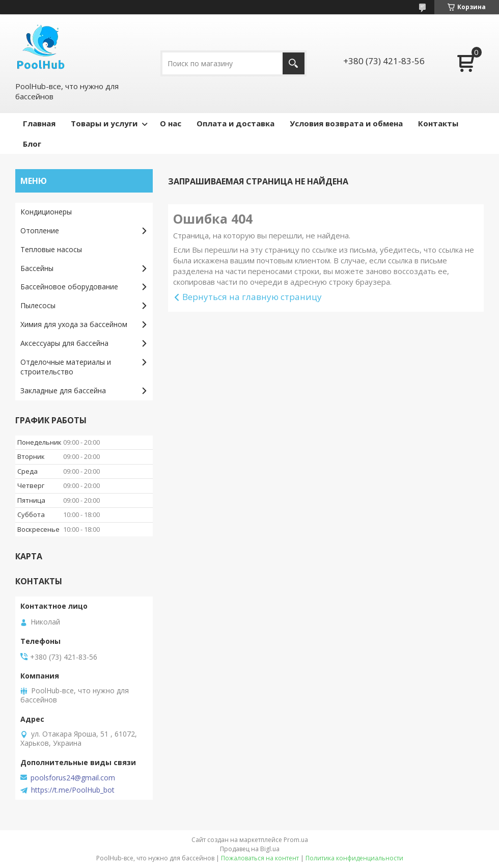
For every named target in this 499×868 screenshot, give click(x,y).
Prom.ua (296, 840)
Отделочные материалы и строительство (66, 367)
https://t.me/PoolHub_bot (73, 790)
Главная (39, 123)
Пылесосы (38, 305)
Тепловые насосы (51, 249)
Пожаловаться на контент (260, 858)
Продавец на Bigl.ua (250, 849)
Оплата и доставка (235, 123)
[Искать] (294, 63)
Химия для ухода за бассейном (74, 324)
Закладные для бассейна (63, 390)
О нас (171, 123)
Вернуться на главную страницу (252, 297)
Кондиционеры (46, 212)
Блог (32, 144)
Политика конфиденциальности (354, 858)
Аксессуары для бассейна (64, 343)
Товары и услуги (104, 123)
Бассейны (37, 268)
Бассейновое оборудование (69, 287)
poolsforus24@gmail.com (73, 778)
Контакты (438, 123)
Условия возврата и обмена (346, 123)
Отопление (40, 230)
